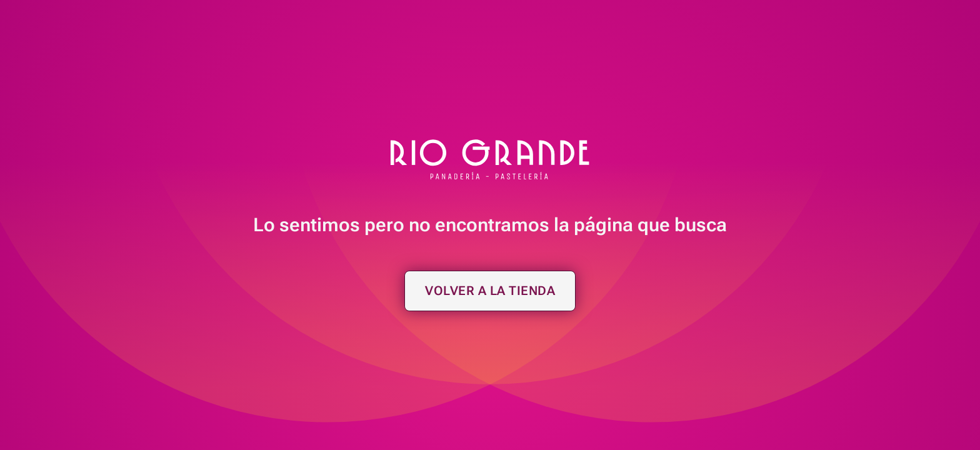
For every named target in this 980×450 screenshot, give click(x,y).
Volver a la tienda (490, 291)
